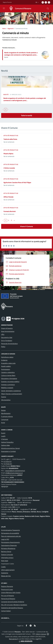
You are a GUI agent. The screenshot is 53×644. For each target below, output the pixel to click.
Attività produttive (11, 135)
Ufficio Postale (8, 197)
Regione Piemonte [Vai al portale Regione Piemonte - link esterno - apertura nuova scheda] (7, 2)
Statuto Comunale (7, 555)
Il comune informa (7, 416)
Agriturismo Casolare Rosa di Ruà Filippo (17, 182)
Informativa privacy (7, 558)
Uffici (3, 334)
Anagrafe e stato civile (8, 363)
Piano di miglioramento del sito (11, 536)
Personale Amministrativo (9, 344)
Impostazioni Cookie (7, 564)
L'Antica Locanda (9, 168)
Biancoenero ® (14, 639)
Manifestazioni (6, 413)
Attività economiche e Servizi (10, 448)
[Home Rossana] (19, 8)
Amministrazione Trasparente (10, 530)
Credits (3, 567)
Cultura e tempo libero (8, 375)
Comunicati (5, 419)
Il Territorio (4, 439)
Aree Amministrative (8, 331)
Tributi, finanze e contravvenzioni (12, 394)
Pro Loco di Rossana (8, 596)
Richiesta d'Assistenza (8, 548)
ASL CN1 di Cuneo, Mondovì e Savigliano (14, 605)
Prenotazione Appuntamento (10, 542)
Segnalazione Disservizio (9, 545)
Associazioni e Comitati (8, 451)
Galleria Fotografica (7, 442)
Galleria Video (5, 445)
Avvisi (3, 423)
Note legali (5, 561)
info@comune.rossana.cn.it (14, 473)
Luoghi (3, 436)
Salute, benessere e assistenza (11, 391)
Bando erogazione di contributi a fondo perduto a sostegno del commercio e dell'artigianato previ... (21, 54)
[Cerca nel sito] (48, 8)
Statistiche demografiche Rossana (12, 608)
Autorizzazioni (6, 369)
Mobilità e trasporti (7, 388)
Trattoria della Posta (10, 139)
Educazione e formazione (9, 378)
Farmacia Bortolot (10, 211)
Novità (6, 94)
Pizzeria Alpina (8, 154)
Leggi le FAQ (5, 539)
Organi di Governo (7, 328)
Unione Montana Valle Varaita (11, 592)
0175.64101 (8, 461)
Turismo (4, 397)
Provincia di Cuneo (7, 589)
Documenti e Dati (7, 337)
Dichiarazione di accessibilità (10, 533)
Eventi (3, 433)
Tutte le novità (27, 115)
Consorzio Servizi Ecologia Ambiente (13, 602)
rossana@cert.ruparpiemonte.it (15, 471)
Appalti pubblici (6, 366)
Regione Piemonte (7, 586)
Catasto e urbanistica (8, 372)
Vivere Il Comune (26, 226)
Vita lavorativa (6, 400)
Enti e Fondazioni (7, 341)
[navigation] (4, 8)
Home (4, 28)
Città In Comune (41, 634)
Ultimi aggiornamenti (8, 570)
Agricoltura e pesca (7, 357)
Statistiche (5, 573)
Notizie (3, 410)
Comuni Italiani (6, 611)
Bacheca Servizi (6, 551)
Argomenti (11, 28)
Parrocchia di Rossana (8, 599)
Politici (3, 347)
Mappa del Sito (6, 576)
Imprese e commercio (8, 385)
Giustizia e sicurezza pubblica (10, 382)
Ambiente (4, 360)
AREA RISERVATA (25, 641)
